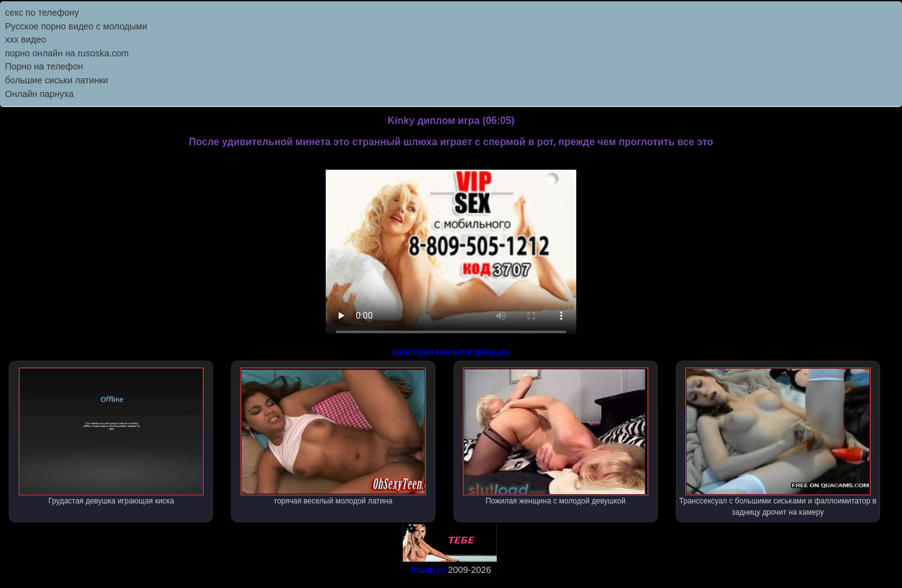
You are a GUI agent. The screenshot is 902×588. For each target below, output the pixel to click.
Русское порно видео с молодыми (76, 26)
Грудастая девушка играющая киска (111, 436)
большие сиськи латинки (57, 80)
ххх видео (26, 39)
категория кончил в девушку (451, 352)
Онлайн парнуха (39, 94)
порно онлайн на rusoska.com (67, 53)
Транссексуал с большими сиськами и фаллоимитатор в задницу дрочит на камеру (778, 442)
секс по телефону (42, 13)
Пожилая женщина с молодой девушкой (556, 436)
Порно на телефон (44, 66)
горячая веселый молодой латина (333, 436)
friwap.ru (428, 570)
